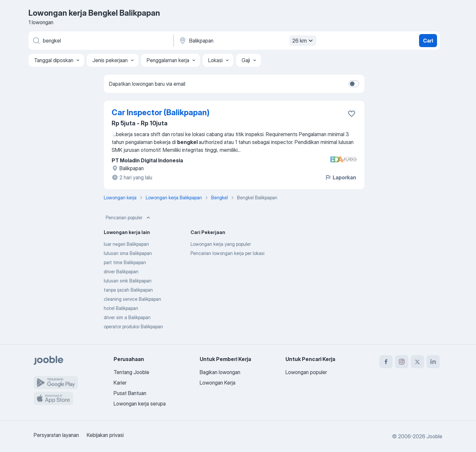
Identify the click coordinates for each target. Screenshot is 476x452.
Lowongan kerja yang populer (221, 244)
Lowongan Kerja (218, 383)
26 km (303, 41)
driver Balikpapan (121, 271)
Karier (120, 383)
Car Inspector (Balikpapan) (161, 112)
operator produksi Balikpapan (133, 326)
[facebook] (386, 362)
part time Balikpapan (125, 262)
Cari (428, 41)
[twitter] (417, 362)
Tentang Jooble (131, 372)
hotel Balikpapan (121, 308)
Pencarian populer (129, 218)
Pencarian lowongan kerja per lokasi (228, 253)
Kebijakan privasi (105, 435)
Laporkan (340, 177)
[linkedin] (433, 362)
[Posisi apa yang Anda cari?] (101, 41)
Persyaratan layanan (56, 435)
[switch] (354, 84)
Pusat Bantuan (130, 393)
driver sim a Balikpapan (127, 317)
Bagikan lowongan (220, 372)
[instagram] (402, 362)
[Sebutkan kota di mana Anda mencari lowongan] (247, 41)
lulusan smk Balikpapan (128, 281)
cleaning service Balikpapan (132, 299)
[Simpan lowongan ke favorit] (352, 114)
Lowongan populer (306, 372)
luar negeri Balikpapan (126, 244)
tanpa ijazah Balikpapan (128, 290)
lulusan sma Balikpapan (128, 253)
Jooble (434, 436)
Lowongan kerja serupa (140, 404)
